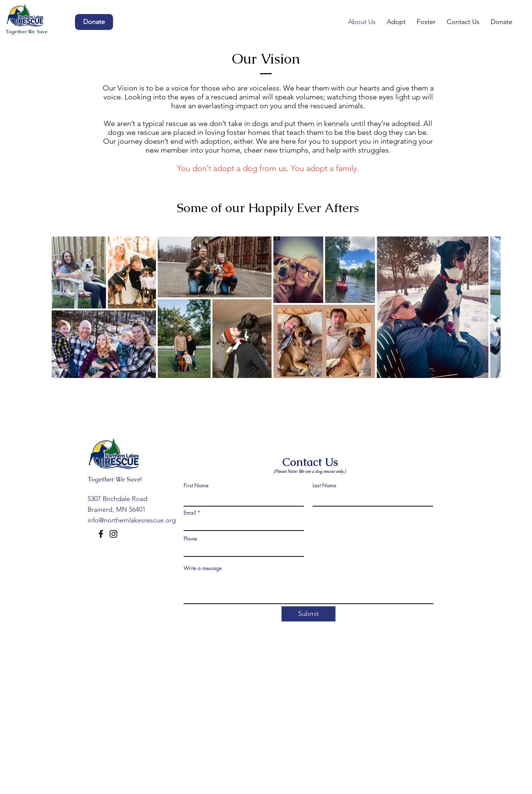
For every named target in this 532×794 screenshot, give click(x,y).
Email (190, 513)
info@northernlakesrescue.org (132, 520)
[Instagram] (113, 534)
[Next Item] (488, 307)
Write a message (203, 568)
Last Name (324, 485)
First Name (196, 485)
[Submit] (308, 614)
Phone (190, 539)
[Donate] (94, 22)
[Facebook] (101, 534)
